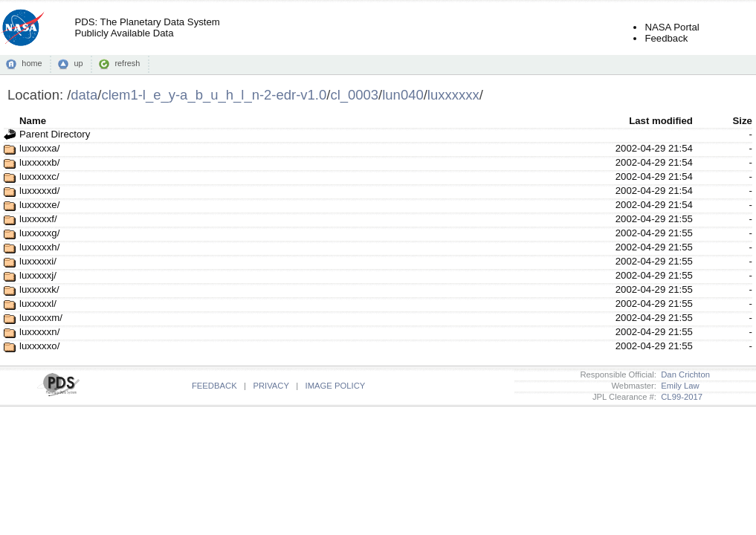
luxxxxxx (453, 95)
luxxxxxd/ (39, 191)
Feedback (666, 38)
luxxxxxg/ (39, 233)
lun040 (403, 95)
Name (33, 121)
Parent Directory (55, 134)
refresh (127, 63)
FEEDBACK (214, 386)
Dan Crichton (683, 374)
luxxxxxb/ (39, 162)
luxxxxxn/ (39, 332)
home (32, 63)
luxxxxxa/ (39, 148)
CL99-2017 (679, 397)
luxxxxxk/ (39, 289)
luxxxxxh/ (39, 247)
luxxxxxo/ (39, 346)
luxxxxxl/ (38, 304)
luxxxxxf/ (38, 219)
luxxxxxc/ (39, 176)
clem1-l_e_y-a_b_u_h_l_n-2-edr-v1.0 (214, 95)
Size (743, 121)
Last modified (661, 121)
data (84, 95)
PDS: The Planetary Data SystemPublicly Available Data (147, 27)
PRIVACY (271, 386)
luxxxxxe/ (39, 205)
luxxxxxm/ (41, 318)
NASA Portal (672, 27)
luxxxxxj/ (38, 275)
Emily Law (678, 386)
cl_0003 (354, 95)
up (78, 63)
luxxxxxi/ (38, 261)
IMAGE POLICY (336, 386)
